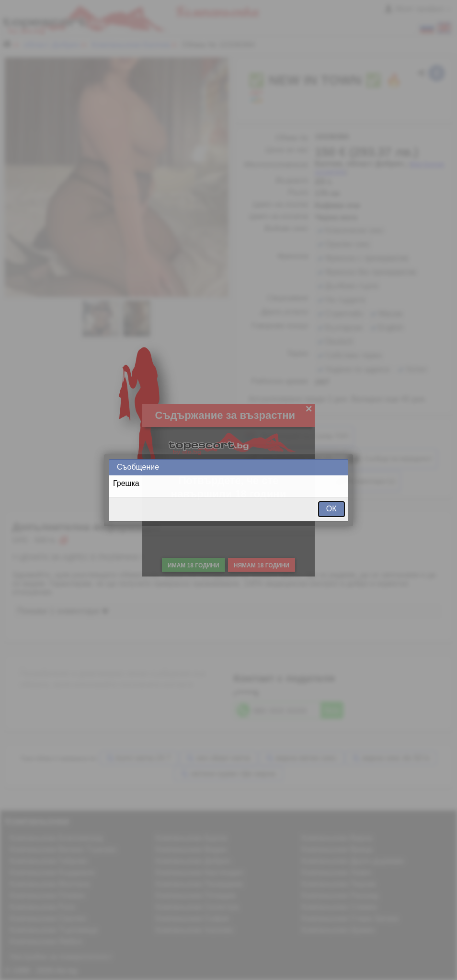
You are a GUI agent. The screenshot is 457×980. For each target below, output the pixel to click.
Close (340, 467)
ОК (331, 509)
